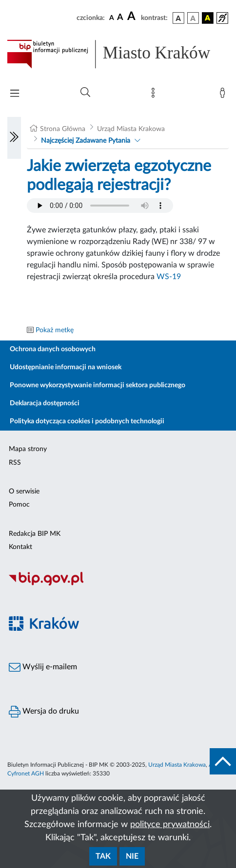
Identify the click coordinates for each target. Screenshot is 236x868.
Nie (132, 856)
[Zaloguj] (224, 95)
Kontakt (20, 547)
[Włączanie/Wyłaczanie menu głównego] (15, 94)
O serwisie (24, 491)
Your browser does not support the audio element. (100, 206)
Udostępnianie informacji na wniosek (66, 367)
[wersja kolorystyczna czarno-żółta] (208, 18)
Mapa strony (28, 449)
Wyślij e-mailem (43, 667)
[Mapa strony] (155, 95)
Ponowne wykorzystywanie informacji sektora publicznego (98, 385)
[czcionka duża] (133, 17)
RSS (15, 463)
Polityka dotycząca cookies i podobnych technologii (87, 421)
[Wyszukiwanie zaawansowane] (85, 93)
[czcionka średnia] (120, 18)
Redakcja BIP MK (35, 534)
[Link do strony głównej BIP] (118, 54)
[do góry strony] (223, 761)
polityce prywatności (170, 825)
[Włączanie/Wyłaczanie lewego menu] (14, 138)
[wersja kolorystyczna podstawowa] (178, 18)
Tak (103, 856)
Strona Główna (63, 129)
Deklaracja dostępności (45, 403)
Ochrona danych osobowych (53, 349)
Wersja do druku (44, 712)
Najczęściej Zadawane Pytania (86, 141)
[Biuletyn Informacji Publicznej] (118, 584)
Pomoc (19, 505)
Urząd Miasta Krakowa (131, 129)
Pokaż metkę (55, 330)
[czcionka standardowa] (112, 18)
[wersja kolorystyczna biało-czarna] (193, 18)
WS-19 (169, 277)
